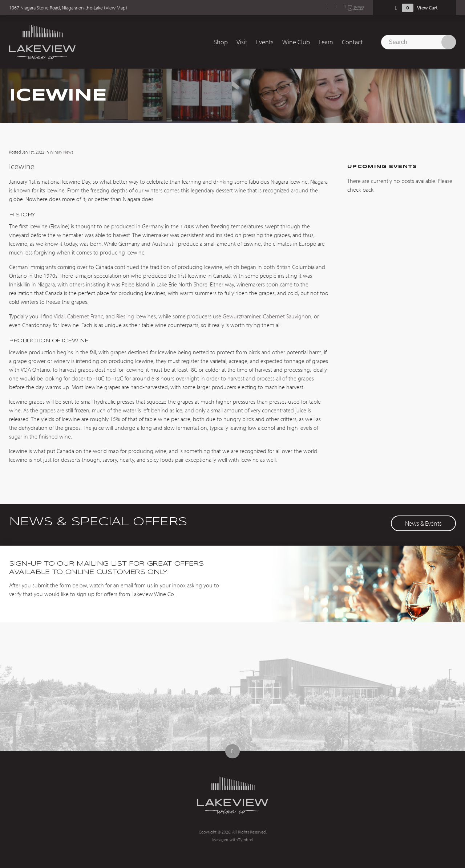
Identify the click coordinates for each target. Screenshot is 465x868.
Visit (242, 42)
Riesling (125, 316)
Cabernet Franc (85, 316)
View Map (116, 8)
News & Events (423, 523)
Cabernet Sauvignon (287, 316)
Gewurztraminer (242, 316)
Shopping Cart (396, 8)
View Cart (427, 8)
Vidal (59, 316)
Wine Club (296, 42)
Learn (326, 42)
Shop (221, 42)
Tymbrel (246, 840)
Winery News (61, 152)
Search (449, 42)
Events (265, 42)
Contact (352, 42)
